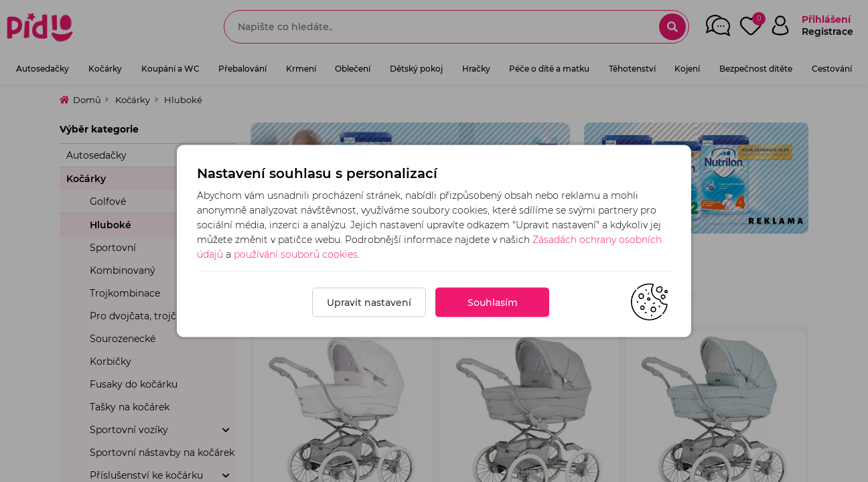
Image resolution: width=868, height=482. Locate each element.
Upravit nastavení (369, 303)
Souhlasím (493, 303)
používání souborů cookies (296, 254)
